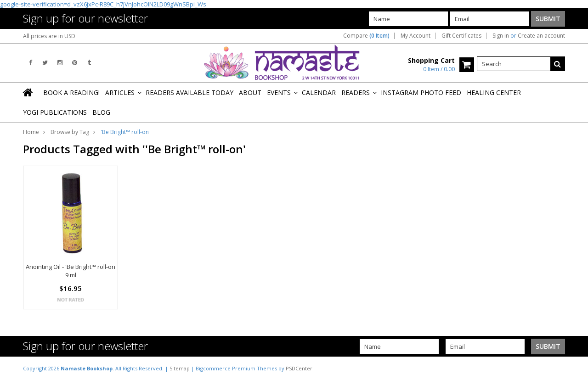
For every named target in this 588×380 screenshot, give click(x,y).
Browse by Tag (70, 132)
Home (31, 132)
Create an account (541, 36)
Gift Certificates (461, 36)
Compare (366, 36)
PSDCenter (299, 368)
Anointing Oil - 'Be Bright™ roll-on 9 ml (71, 271)
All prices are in (49, 36)
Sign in (501, 36)
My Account (416, 36)
